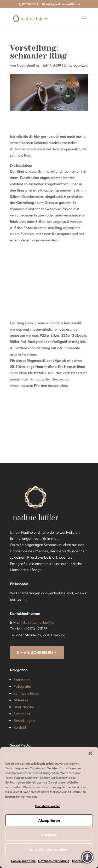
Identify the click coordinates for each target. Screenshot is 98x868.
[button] (90, 753)
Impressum (80, 861)
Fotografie (22, 686)
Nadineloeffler (28, 65)
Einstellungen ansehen (49, 849)
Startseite (22, 680)
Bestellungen (24, 721)
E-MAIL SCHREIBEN (35, 653)
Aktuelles (21, 700)
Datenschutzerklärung (54, 861)
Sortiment (22, 714)
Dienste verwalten (48, 806)
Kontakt (20, 727)
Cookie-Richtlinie (23, 861)
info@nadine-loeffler (38, 622)
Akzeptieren (49, 820)
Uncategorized (76, 65)
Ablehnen (49, 835)
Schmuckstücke (26, 693)
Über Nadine (24, 707)
